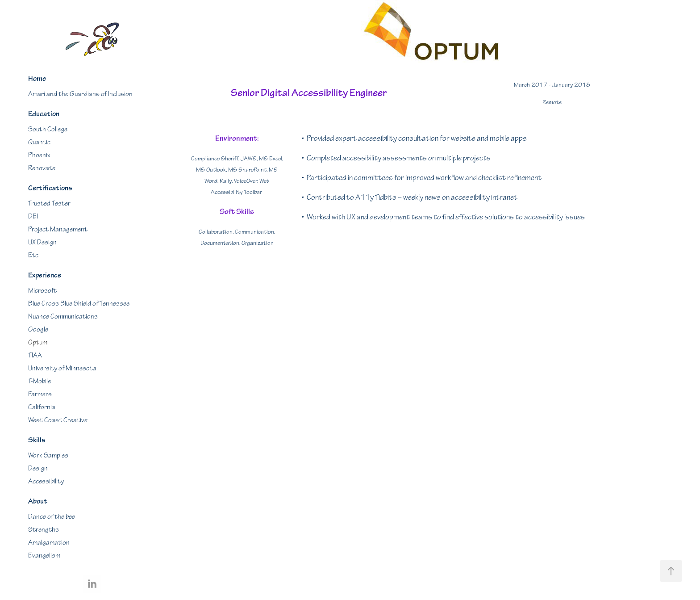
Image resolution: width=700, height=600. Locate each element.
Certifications (50, 188)
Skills (37, 440)
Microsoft (42, 291)
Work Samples (48, 455)
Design (38, 468)
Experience (45, 275)
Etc (33, 255)
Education (44, 114)
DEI (33, 216)
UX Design (42, 242)
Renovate (42, 168)
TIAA (35, 355)
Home (37, 79)
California (42, 407)
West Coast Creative (58, 420)
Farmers (40, 394)
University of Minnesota (62, 368)
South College (48, 129)
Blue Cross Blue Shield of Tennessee (79, 304)
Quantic (39, 142)
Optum (38, 342)
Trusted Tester (49, 203)
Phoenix (39, 155)
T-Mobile (40, 381)
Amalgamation (49, 543)
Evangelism (44, 556)
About (38, 501)
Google (38, 329)
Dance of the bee (52, 517)
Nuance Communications (63, 317)
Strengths (44, 530)
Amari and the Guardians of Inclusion (80, 94)
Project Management (58, 229)
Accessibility (46, 481)
